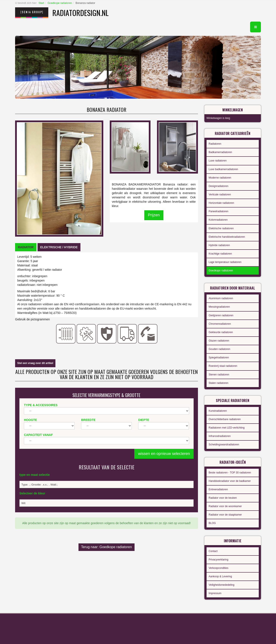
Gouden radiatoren (220, 349)
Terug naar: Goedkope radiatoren (107, 547)
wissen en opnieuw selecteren (164, 454)
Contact (213, 551)
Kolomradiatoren (218, 220)
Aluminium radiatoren (221, 298)
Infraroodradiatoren (220, 436)
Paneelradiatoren (219, 211)
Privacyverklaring (219, 560)
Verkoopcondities (219, 568)
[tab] (26, 247)
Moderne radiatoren (220, 178)
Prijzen (154, 215)
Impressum (215, 593)
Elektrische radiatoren (221, 228)
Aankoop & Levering (220, 576)
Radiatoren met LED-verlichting (227, 428)
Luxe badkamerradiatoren (223, 169)
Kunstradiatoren (218, 411)
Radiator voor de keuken (223, 498)
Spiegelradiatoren (219, 358)
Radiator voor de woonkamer (225, 506)
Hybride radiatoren (219, 245)
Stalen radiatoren (219, 383)
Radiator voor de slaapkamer (225, 515)
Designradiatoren (219, 186)
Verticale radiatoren (220, 195)
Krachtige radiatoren (220, 254)
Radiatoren (215, 144)
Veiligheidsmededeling (222, 585)
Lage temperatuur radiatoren (225, 262)
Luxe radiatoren (218, 161)
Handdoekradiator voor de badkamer (230, 481)
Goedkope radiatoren (60, 3)
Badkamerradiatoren (220, 152)
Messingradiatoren (219, 307)
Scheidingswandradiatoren (224, 445)
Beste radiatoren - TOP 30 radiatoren (230, 473)
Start (41, 3)
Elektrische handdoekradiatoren (227, 237)
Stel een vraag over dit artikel (35, 363)
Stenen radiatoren (219, 375)
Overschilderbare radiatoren (225, 419)
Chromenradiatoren (220, 324)
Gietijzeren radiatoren (221, 315)
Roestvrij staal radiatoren (223, 366)
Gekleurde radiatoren (221, 332)
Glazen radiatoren (219, 341)
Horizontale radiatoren (221, 203)
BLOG (212, 523)
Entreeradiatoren (218, 489)
